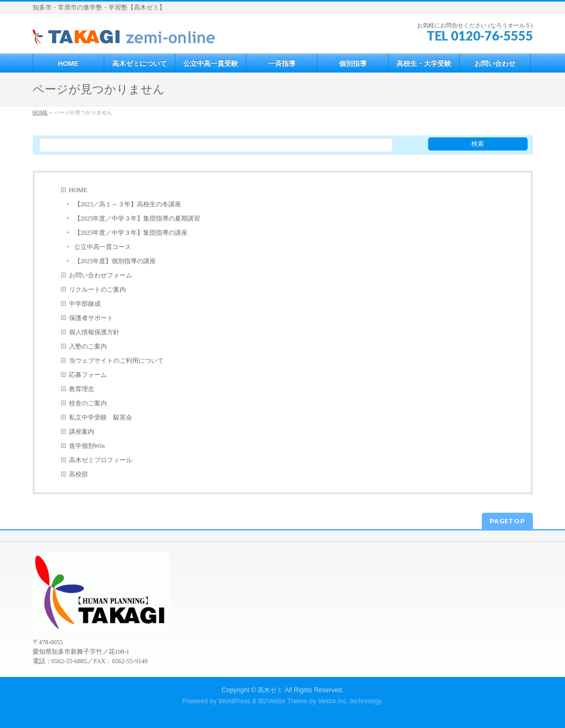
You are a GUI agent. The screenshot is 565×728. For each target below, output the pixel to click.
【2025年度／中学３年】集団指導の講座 (131, 233)
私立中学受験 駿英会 (101, 417)
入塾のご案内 (88, 346)
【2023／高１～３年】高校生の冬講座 (128, 204)
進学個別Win (87, 446)
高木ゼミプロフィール (101, 460)
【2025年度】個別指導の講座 (115, 261)
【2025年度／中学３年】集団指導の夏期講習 (137, 218)
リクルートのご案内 (97, 290)
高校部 (78, 474)
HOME (78, 190)
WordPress (235, 701)
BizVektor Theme (283, 701)
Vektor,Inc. (333, 701)
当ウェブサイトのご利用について (116, 361)
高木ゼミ (270, 690)
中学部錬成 (85, 304)
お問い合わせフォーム (101, 275)
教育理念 (82, 389)
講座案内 (82, 432)
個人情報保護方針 (94, 332)
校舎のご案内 (88, 403)
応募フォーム (88, 375)
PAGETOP (507, 521)
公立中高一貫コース (103, 247)
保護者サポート (91, 318)
